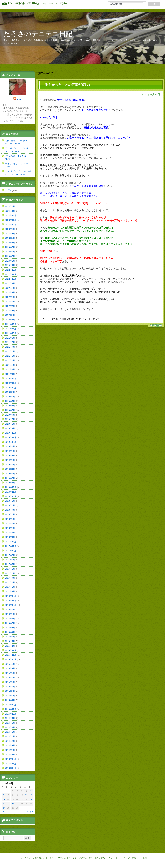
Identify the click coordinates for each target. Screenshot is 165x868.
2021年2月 (10, 370)
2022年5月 (10, 302)
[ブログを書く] (61, 3)
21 (8, 804)
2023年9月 (10, 229)
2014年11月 (11, 709)
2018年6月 (10, 514)
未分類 (55, 319)
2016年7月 (10, 619)
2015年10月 (11, 659)
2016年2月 (10, 641)
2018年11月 (11, 492)
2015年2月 (10, 696)
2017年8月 (10, 560)
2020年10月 (11, 388)
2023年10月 (11, 225)
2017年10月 (11, 551)
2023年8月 (10, 234)
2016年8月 (10, 614)
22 (13, 804)
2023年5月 (10, 247)
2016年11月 (11, 601)
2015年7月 (10, 673)
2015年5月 (10, 682)
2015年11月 (11, 655)
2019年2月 (10, 478)
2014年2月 (10, 750)
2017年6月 (10, 569)
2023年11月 (11, 220)
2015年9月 (10, 664)
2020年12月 (11, 379)
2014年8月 (10, 723)
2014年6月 (10, 732)
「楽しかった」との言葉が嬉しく (67, 85)
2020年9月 (10, 392)
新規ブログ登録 (139, 858)
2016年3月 (10, 637)
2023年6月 (10, 243)
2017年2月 (10, 587)
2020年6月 (10, 406)
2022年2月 (10, 315)
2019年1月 (10, 483)
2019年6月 (10, 460)
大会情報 (101, 858)
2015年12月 (11, 650)
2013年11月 (11, 764)
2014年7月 (10, 727)
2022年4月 (10, 306)
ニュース (52, 858)
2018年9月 (10, 501)
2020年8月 (10, 397)
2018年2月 (10, 533)
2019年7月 (10, 456)
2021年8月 (10, 342)
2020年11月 (11, 383)
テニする (73, 858)
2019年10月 (11, 442)
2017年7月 (10, 564)
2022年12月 (11, 270)
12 (31, 795)
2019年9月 (10, 447)
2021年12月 (11, 324)
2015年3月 (10, 691)
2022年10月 (11, 279)
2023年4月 (10, 252)
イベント (111, 858)
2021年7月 (10, 347)
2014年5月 (10, 736)
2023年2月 (10, 261)
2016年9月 (10, 610)
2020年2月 (10, 424)
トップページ (24, 858)
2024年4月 (10, 206)
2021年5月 (10, 356)
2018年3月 (10, 528)
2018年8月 (10, 505)
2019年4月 (10, 469)
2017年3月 (10, 582)
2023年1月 (10, 265)
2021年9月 (10, 338)
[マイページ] (48, 3)
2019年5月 (10, 465)
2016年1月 (10, 646)
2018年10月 (11, 496)
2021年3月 (10, 365)
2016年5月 (10, 628)
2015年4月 (10, 687)
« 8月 (4, 812)
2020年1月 (10, 428)
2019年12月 (11, 433)
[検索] (127, 4)
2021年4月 (10, 360)
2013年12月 (11, 759)
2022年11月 (11, 274)
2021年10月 (11, 333)
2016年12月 (11, 596)
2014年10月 (11, 714)
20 (4, 804)
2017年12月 (11, 542)
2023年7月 (10, 238)
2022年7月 (10, 293)
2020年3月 (10, 419)
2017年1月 (10, 592)
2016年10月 (11, 605)
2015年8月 (10, 669)
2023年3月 (10, 256)
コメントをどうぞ (91, 319)
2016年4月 (10, 632)
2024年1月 (10, 211)
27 (4, 808)
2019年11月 (11, 437)
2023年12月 (11, 216)
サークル (62, 858)
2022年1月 (10, 320)
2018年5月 (10, 519)
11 (26, 795)
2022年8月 (10, 288)
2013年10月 (11, 768)
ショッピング (39, 858)
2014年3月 (10, 746)
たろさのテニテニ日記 (38, 34)
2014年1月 (10, 755)
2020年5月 (10, 410)
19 (31, 800)
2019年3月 (10, 474)
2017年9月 (10, 555)
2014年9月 (10, 718)
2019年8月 (10, 451)
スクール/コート (87, 858)
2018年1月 (10, 537)
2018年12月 (11, 487)
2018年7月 (10, 510)
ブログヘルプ (124, 858)
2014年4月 (10, 741)
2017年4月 (10, 578)
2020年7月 (10, 401)
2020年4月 (10, 415)
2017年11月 (11, 546)
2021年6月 (10, 351)
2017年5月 (10, 573)
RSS (19, 100)
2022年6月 (10, 297)
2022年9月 (10, 283)
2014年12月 (11, 705)
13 (4, 800)
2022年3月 (10, 311)
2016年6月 (10, 623)
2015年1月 (10, 700)
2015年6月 (10, 678)
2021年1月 (10, 374)
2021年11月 (11, 329)
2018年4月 (10, 524)
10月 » (30, 812)
